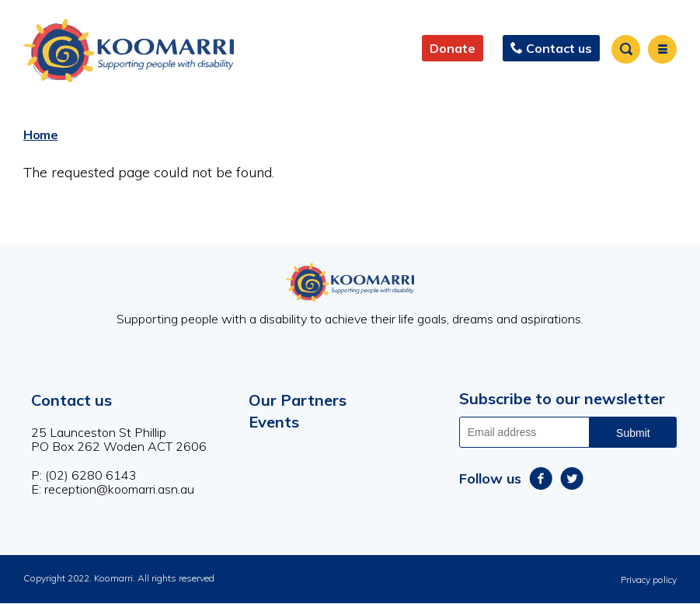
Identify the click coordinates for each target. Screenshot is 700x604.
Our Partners (298, 400)
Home (40, 134)
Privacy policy (649, 580)
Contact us (71, 400)
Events (274, 422)
